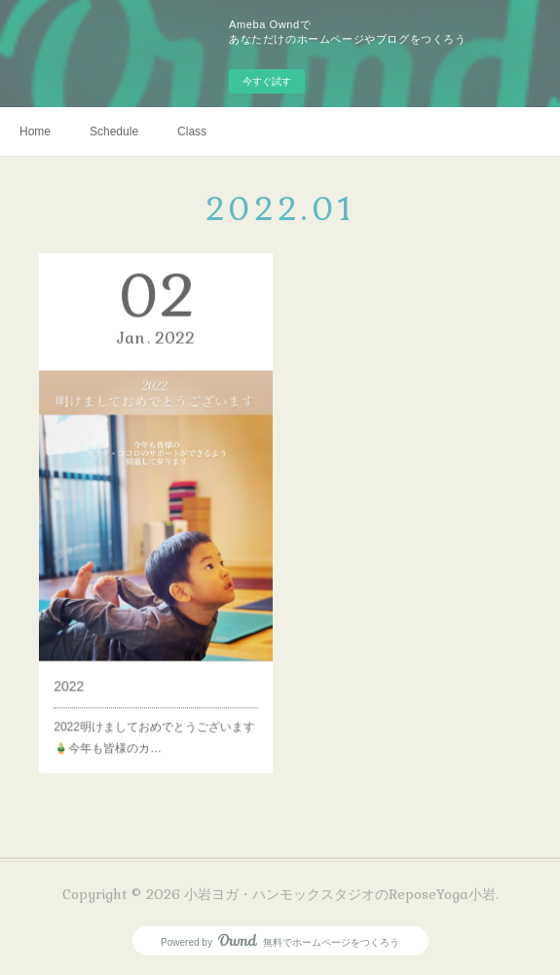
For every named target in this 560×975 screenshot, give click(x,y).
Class (192, 131)
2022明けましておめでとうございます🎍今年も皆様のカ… (154, 703)
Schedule (114, 131)
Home (35, 131)
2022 (82, 660)
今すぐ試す (267, 81)
